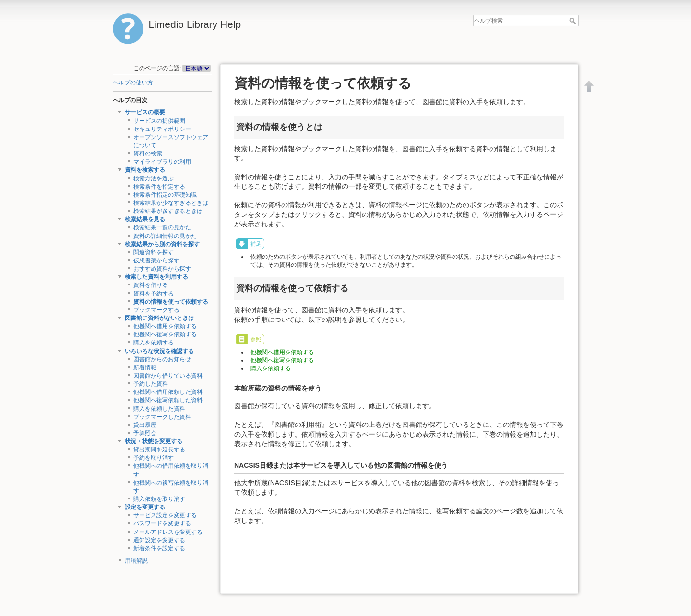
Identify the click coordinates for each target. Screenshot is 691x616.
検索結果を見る (145, 219)
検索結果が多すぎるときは (168, 211)
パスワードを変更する (162, 523)
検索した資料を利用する (156, 277)
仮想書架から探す (156, 261)
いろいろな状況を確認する (159, 351)
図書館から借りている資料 (168, 376)
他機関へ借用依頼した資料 (168, 392)
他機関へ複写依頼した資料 (168, 400)
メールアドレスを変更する (168, 532)
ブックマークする (156, 310)
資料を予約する (154, 294)
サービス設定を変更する (165, 515)
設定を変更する (145, 507)
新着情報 (145, 367)
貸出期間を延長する (159, 450)
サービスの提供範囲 (159, 121)
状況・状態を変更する (154, 441)
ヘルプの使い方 (133, 83)
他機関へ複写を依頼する (165, 334)
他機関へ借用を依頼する (165, 326)
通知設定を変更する (159, 540)
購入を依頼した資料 (159, 409)
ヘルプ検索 (574, 21)
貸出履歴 (145, 425)
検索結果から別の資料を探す (162, 244)
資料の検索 (148, 154)
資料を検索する (145, 170)
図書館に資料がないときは (159, 318)
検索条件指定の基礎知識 (165, 195)
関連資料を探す (154, 252)
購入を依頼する (154, 343)
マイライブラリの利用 (162, 162)
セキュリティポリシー (162, 129)
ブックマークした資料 (162, 417)
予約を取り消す (154, 458)
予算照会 (145, 433)
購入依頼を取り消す (159, 499)
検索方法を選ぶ (154, 178)
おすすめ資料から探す (162, 269)
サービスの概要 (145, 112)
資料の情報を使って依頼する (171, 302)
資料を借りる (151, 285)
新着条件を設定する (159, 548)
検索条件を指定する (159, 187)
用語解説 (136, 561)
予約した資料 (151, 384)
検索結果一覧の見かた (162, 227)
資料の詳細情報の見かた (165, 236)
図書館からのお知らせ (162, 359)
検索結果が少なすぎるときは (171, 203)
